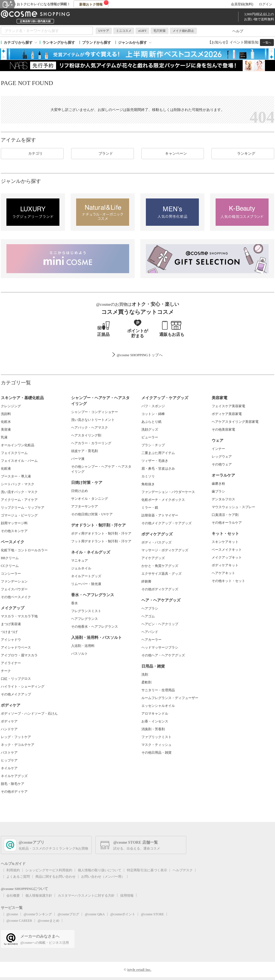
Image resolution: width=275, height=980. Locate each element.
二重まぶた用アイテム (158, 453)
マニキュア (79, 561)
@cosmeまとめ (49, 921)
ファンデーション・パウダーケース (168, 492)
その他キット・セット (228, 581)
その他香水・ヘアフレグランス (95, 627)
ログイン (266, 4)
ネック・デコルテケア (18, 745)
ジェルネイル (81, 568)
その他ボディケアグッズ (160, 589)
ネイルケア (9, 768)
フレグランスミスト (86, 611)
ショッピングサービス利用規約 (49, 870)
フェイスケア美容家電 (228, 406)
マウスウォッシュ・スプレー (233, 507)
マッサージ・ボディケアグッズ (165, 550)
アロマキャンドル (155, 714)
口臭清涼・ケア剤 (225, 515)
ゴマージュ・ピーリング (19, 515)
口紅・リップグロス (16, 679)
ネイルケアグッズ (14, 776)
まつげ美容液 (11, 624)
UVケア (104, 31)
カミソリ (148, 476)
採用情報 (127, 896)
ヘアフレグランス (85, 619)
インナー (218, 449)
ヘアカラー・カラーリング (91, 443)
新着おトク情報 (94, 3)
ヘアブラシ (150, 608)
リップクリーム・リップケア (23, 508)
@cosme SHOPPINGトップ (138, 355)
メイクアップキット (227, 557)
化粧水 (6, 422)
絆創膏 (146, 581)
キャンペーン (173, 154)
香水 (74, 603)
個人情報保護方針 (39, 896)
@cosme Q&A (95, 914)
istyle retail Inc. (139, 970)
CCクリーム (10, 566)
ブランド (102, 154)
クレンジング (11, 406)
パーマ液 (78, 459)
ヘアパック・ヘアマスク (90, 428)
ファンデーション (14, 581)
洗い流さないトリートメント (93, 420)
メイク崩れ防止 (183, 31)
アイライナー (11, 663)
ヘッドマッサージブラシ (160, 647)
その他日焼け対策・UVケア (92, 514)
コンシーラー (11, 574)
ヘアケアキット (223, 573)
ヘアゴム (148, 616)
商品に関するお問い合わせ (56, 877)
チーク (6, 671)
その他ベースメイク (16, 597)
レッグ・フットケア (16, 737)
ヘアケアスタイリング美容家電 (235, 422)
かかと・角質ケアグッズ (160, 566)
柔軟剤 (146, 682)
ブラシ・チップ (153, 445)
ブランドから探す (97, 43)
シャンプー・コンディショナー (95, 412)
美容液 (6, 430)
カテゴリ (32, 154)
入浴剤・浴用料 (83, 646)
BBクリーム (10, 558)
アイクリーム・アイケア (19, 500)
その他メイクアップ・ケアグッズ (167, 523)
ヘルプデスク (183, 870)
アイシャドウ (11, 640)
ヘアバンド (150, 632)
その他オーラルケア (227, 523)
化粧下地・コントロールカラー (24, 550)
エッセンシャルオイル (158, 706)
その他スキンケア (14, 531)
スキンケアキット (225, 542)
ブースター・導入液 (16, 476)
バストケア (9, 753)
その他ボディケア (14, 792)
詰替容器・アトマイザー (160, 515)
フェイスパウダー (14, 589)
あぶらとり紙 (151, 422)
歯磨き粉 (218, 484)
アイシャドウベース (16, 647)
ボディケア (9, 721)
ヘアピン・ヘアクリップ (160, 624)
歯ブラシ (218, 491)
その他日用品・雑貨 (156, 753)
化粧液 (6, 469)
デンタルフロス (223, 499)
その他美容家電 (223, 430)
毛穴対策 (160, 31)
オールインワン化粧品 (18, 445)
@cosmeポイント (123, 914)
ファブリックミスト (156, 737)
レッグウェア (222, 457)
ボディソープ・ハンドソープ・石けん (29, 714)
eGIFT (142, 31)
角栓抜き (148, 484)
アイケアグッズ (153, 558)
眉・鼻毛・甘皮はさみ (158, 469)
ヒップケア (9, 760)
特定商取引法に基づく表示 (147, 870)
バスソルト (79, 654)
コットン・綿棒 (153, 414)
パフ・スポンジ (153, 406)
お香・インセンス (155, 721)
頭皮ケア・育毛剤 (85, 451)
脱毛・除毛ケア (13, 784)
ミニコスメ (124, 31)
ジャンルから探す (132, 43)
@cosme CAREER (19, 921)
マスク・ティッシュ (156, 745)
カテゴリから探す (18, 43)
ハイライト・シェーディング (23, 687)
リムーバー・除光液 (86, 584)
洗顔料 (6, 414)
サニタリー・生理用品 (158, 690)
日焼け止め (79, 491)
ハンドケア (9, 729)
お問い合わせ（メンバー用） (103, 877)
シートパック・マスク (18, 484)
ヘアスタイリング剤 (86, 435)
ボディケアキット (225, 565)
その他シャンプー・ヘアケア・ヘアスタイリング (101, 469)
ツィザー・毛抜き (155, 461)
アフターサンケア (85, 506)
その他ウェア (222, 464)
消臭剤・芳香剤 (153, 729)
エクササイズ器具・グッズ (161, 574)
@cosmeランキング (38, 914)
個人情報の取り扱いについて (100, 870)
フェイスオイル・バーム (19, 461)
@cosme (12, 914)
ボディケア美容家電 (227, 414)
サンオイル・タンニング (90, 499)
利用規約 (13, 870)
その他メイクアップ (16, 694)
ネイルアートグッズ (86, 576)
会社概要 (13, 896)
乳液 (4, 437)
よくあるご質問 (18, 877)
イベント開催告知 (244, 42)
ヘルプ (238, 31)
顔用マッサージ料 (14, 523)
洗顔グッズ (150, 430)
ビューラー (150, 437)
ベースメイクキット (227, 550)
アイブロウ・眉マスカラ (19, 655)
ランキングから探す (59, 43)
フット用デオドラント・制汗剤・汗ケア (101, 541)
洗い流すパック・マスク (19, 492)
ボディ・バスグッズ (156, 542)
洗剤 (145, 675)
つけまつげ (9, 632)
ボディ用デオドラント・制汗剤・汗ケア (101, 533)
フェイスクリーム (14, 453)
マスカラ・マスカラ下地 (19, 616)
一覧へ (267, 43)
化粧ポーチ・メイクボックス (163, 500)
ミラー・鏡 (150, 508)
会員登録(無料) (242, 4)
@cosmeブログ (68, 914)
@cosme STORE (152, 914)
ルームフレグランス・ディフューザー (170, 698)
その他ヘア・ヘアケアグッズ (163, 655)
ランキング (243, 154)
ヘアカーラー (151, 640)
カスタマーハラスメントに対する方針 (86, 896)
